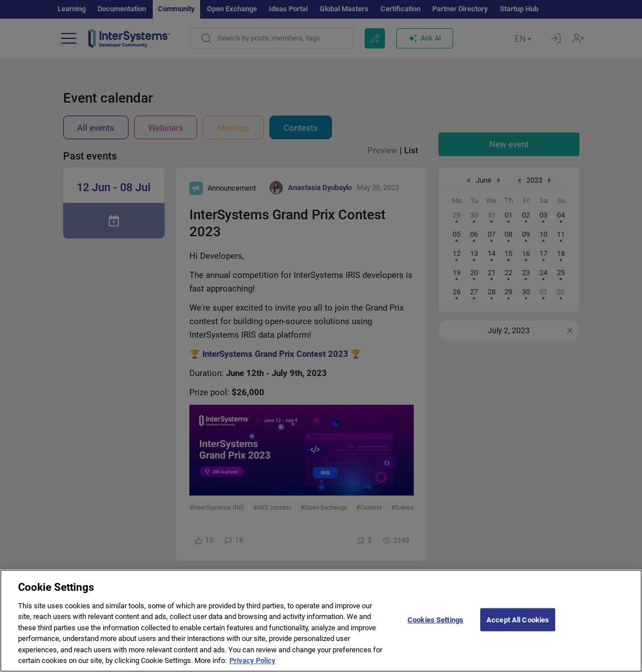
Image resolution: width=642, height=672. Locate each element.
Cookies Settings (435, 630)
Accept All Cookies (518, 630)
